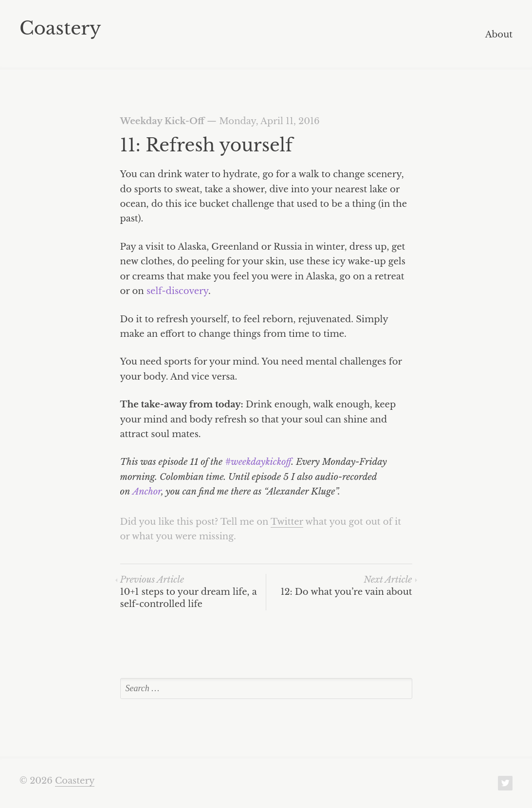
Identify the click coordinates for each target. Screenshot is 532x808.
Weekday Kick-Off (162, 121)
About (499, 35)
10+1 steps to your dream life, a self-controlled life (189, 592)
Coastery (60, 28)
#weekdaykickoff (258, 462)
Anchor (147, 492)
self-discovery (177, 291)
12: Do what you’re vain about (346, 586)
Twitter (287, 522)
